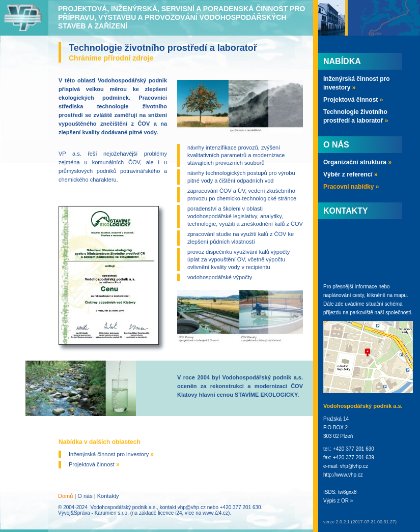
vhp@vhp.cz (192, 507)
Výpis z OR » (338, 501)
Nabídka (342, 61)
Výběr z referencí (351, 174)
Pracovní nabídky (351, 187)
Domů (65, 496)
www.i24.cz (215, 513)
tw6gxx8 (347, 492)
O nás (85, 496)
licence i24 (170, 513)
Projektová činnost (94, 464)
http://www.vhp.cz (343, 475)
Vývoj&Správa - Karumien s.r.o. (93, 513)
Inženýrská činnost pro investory (111, 454)
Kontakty (108, 496)
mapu (400, 295)
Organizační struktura (357, 162)
